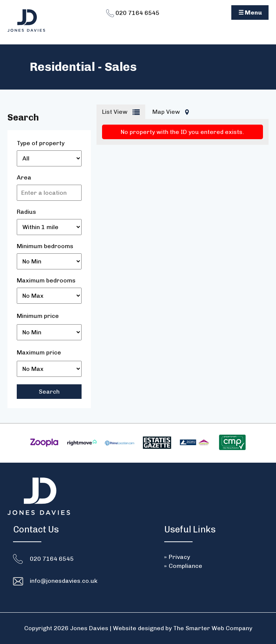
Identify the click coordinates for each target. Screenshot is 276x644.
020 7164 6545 (133, 13)
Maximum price (39, 352)
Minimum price (38, 316)
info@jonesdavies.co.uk (64, 581)
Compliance (185, 566)
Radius (26, 212)
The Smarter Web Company (213, 628)
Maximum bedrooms (46, 280)
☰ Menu (250, 12)
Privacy (179, 557)
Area (24, 177)
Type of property (41, 143)
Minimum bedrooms (45, 246)
